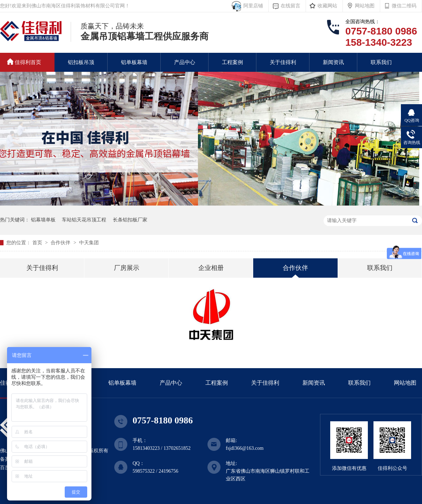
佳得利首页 (24, 62)
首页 (38, 243)
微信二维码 (404, 6)
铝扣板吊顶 (81, 62)
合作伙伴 (61, 243)
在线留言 (290, 6)
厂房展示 (127, 268)
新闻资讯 (333, 62)
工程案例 (232, 62)
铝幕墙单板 (43, 220)
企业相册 (211, 268)
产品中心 (185, 62)
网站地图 (365, 6)
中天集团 (89, 243)
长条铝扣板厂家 (130, 220)
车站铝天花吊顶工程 (84, 220)
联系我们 (381, 62)
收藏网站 (327, 6)
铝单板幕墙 (134, 62)
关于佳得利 (283, 62)
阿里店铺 (252, 6)
